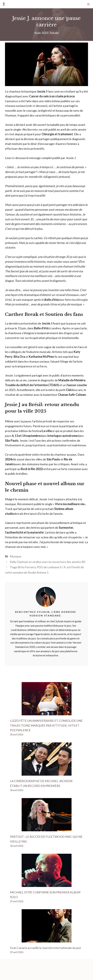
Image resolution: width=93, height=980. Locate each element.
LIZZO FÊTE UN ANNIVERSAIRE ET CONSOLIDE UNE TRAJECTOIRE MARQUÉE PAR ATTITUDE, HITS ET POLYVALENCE (46, 725)
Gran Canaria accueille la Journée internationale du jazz (46, 948)
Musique (16, 556)
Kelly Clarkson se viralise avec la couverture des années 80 (47, 562)
